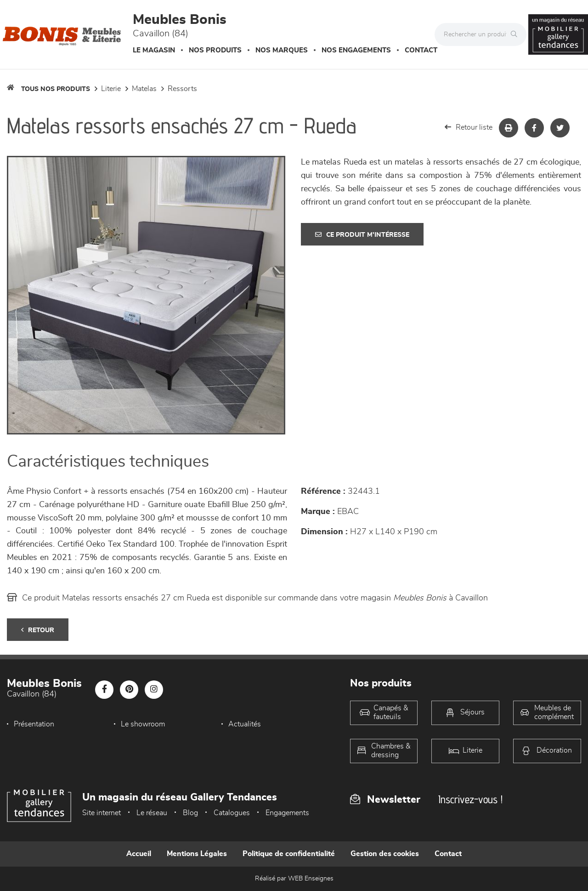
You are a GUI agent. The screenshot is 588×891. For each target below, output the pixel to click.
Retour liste (469, 127)
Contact (421, 50)
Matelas (144, 89)
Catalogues (232, 813)
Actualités (245, 724)
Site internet (102, 813)
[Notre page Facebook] (104, 690)
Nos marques (282, 50)
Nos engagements (356, 50)
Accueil (139, 854)
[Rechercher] (516, 34)
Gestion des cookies (385, 854)
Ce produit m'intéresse (362, 235)
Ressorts (182, 89)
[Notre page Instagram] (154, 690)
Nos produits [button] (215, 50)
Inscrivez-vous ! (470, 799)
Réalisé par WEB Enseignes (294, 879)
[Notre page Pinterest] (129, 690)
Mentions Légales (197, 854)
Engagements (287, 813)
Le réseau (152, 813)
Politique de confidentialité (289, 854)
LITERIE (111, 89)
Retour (38, 630)
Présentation (34, 724)
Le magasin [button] (154, 50)
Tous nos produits (56, 89)
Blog (190, 813)
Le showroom (143, 724)
